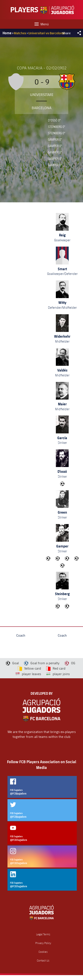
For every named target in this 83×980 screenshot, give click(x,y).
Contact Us (43, 961)
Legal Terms (43, 934)
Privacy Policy (43, 943)
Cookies (43, 952)
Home (7, 33)
